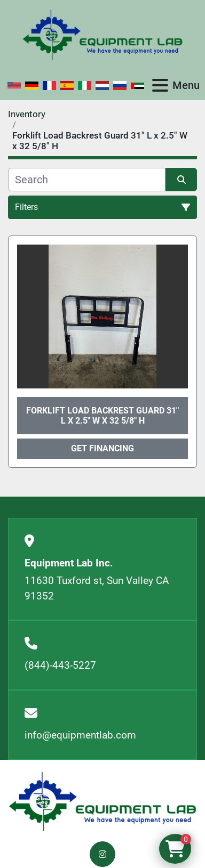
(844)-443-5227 (60, 665)
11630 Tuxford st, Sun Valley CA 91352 (97, 588)
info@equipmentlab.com (80, 735)
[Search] (87, 180)
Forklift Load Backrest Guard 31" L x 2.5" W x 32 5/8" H (102, 416)
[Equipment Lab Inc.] (102, 801)
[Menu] (160, 85)
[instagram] (102, 854)
